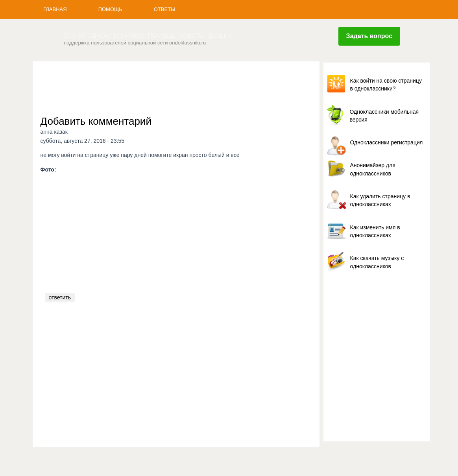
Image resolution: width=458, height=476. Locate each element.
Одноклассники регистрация (387, 142)
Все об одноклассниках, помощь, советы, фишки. (149, 35)
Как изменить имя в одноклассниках (375, 231)
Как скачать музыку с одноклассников (377, 262)
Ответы (165, 9)
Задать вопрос (369, 36)
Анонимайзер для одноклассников (373, 169)
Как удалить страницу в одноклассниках (380, 200)
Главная (55, 9)
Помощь (110, 9)
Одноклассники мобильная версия (384, 116)
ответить (60, 297)
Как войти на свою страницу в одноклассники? (386, 85)
